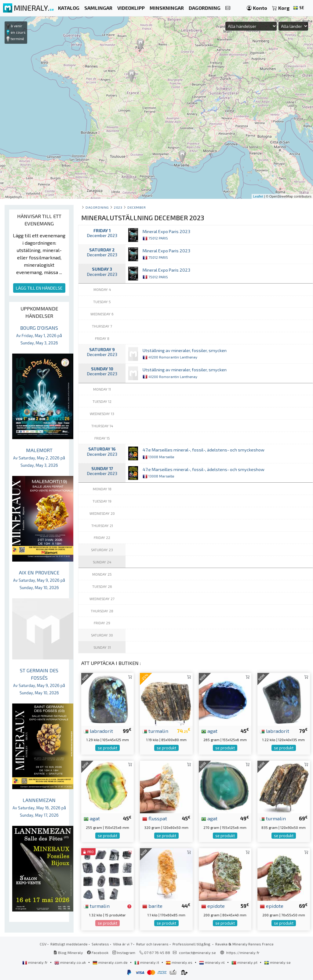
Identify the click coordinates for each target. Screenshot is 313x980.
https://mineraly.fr (243, 952)
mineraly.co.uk (71, 962)
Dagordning (97, 207)
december (136, 207)
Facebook (98, 952)
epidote (213, 906)
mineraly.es (180, 962)
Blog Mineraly (68, 952)
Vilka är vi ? (123, 944)
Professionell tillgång (192, 944)
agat (209, 731)
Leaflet (258, 196)
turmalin (155, 731)
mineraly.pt (245, 962)
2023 (118, 207)
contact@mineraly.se (197, 952)
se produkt (107, 748)
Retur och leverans (152, 944)
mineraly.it (147, 962)
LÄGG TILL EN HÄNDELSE (39, 288)
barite (152, 906)
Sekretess (100, 944)
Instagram (124, 952)
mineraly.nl (212, 962)
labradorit (98, 731)
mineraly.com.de (111, 962)
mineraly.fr (35, 962)
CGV (43, 944)
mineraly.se (277, 962)
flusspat (155, 818)
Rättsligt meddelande (69, 944)
